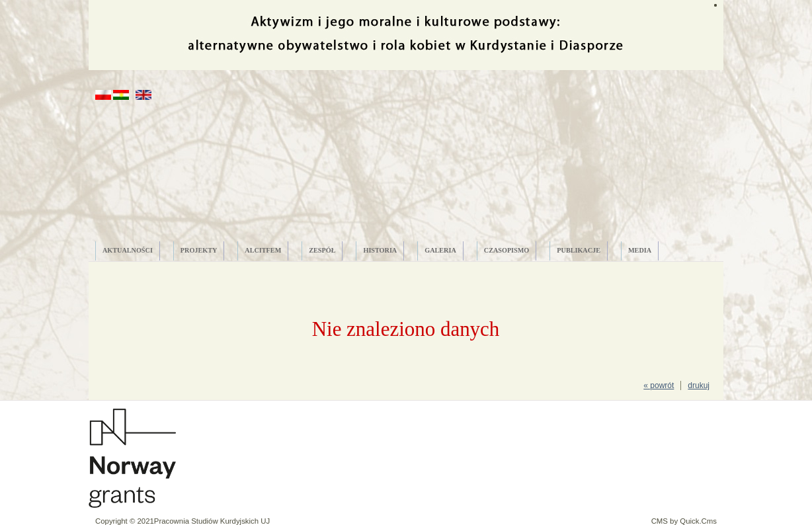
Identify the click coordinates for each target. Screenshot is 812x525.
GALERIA (440, 250)
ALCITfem (263, 250)
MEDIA (640, 250)
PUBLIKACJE (579, 250)
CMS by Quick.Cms (684, 521)
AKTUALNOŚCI (128, 250)
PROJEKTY (199, 250)
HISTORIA (380, 250)
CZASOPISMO (507, 250)
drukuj (699, 385)
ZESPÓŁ (322, 250)
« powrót (659, 385)
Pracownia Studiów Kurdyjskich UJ (212, 521)
